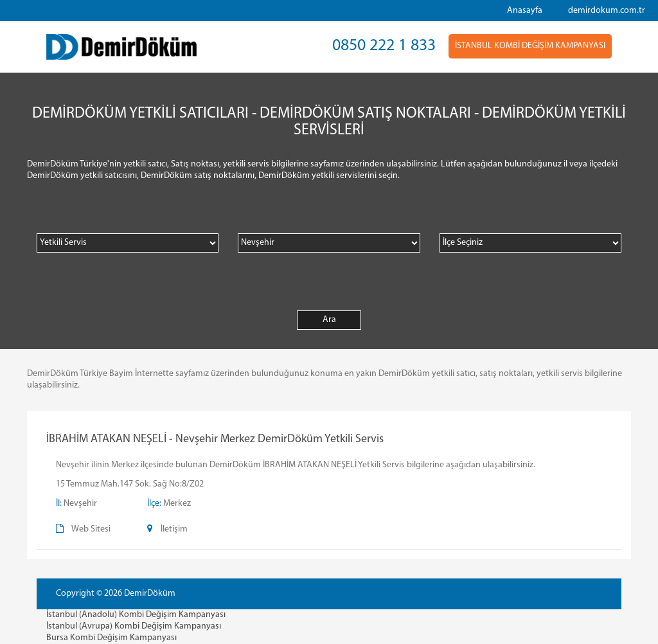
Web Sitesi (91, 529)
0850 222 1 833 (384, 46)
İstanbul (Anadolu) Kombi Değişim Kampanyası (136, 615)
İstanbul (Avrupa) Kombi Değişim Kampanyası (134, 626)
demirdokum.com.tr (607, 11)
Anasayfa (525, 11)
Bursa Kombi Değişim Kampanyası (111, 638)
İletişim (174, 529)
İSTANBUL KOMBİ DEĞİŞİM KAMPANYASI (530, 46)
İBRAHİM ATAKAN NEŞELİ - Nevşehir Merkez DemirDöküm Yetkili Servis (215, 439)
